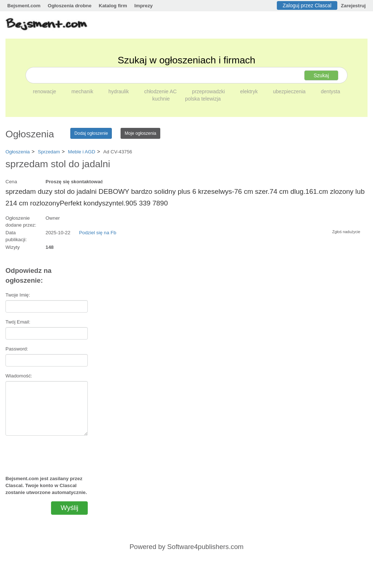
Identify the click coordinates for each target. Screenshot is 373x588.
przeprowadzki (209, 91)
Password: (17, 349)
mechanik (83, 91)
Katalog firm (113, 6)
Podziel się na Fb (98, 233)
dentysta (331, 91)
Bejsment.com (24, 6)
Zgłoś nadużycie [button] (346, 232)
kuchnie (162, 99)
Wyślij (69, 508)
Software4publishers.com (205, 547)
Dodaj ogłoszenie (91, 133)
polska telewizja (203, 99)
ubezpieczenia (290, 91)
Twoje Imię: (18, 295)
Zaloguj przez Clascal (307, 5)
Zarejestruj (353, 6)
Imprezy (144, 6)
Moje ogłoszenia (140, 133)
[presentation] (49, 452)
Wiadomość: (19, 376)
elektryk (250, 91)
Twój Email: (18, 322)
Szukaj (321, 75)
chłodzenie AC (161, 91)
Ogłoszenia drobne (70, 6)
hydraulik (119, 91)
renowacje (45, 91)
